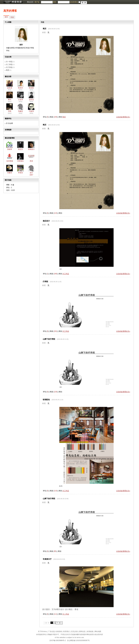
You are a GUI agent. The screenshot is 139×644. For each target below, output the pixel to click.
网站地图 (98, 631)
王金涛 (20, 100)
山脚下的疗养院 (49, 339)
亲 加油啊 (9, 123)
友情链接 (90, 631)
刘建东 (10, 173)
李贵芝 (20, 173)
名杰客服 (10, 161)
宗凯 (10, 111)
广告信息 (51, 631)
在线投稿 (59, 631)
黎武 (10, 100)
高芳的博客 (10, 11)
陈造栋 (31, 88)
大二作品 (9, 64)
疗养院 (45, 282)
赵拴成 (10, 88)
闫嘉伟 (31, 111)
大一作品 (9, 62)
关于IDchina (42, 631)
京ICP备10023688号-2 (58, 640)
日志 (12, 17)
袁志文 (20, 149)
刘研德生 (20, 161)
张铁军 (10, 149)
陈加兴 (20, 88)
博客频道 (13, 2)
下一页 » (59, 623)
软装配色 (46, 400)
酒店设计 (46, 221)
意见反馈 (74, 631)
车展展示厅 (47, 559)
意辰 (31, 161)
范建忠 (20, 111)
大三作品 (9, 67)
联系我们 (67, 631)
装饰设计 (31, 149)
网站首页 (30, 2)
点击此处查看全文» (123, 117)
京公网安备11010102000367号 (78, 640)
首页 (6, 17)
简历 (8, 70)
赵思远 (31, 100)
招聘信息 (82, 631)
